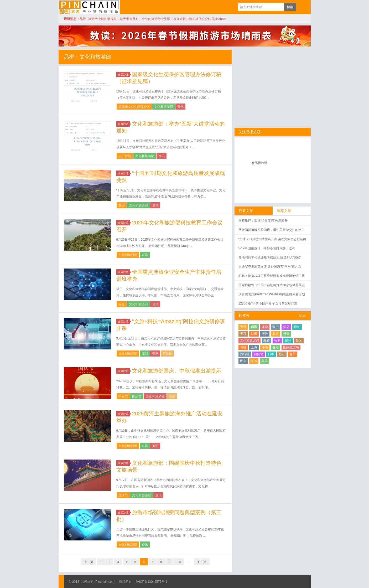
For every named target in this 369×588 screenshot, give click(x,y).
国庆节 (137, 396)
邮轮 (288, 341)
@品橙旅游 (259, 163)
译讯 (254, 327)
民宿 (243, 361)
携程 (243, 334)
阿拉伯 (167, 354)
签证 (282, 354)
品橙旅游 (89, 7)
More (302, 316)
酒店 (286, 327)
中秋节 (123, 396)
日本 (271, 354)
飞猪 (243, 347)
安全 (122, 304)
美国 (264, 361)
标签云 (244, 316)
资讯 (180, 107)
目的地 (259, 354)
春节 (293, 354)
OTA (254, 361)
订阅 (302, 7)
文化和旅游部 (164, 107)
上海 (254, 347)
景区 (299, 341)
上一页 (89, 562)
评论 (265, 327)
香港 (276, 347)
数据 (122, 205)
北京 (276, 334)
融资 (267, 341)
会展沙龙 (124, 74)
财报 (254, 334)
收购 (277, 341)
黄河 (155, 446)
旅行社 (245, 354)
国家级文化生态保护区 (134, 107)
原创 (297, 327)
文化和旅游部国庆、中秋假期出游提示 (177, 371)
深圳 (145, 354)
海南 (265, 347)
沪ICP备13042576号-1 (152, 582)
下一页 (202, 562)
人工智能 (125, 156)
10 (179, 562)
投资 (286, 334)
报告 (265, 334)
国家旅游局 (291, 347)
